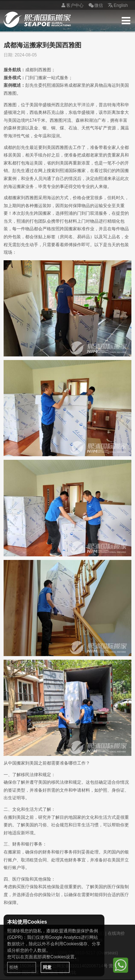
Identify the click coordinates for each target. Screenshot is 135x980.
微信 (95, 6)
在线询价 (116, 933)
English (117, 6)
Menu (126, 21)
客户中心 (71, 6)
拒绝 (14, 967)
